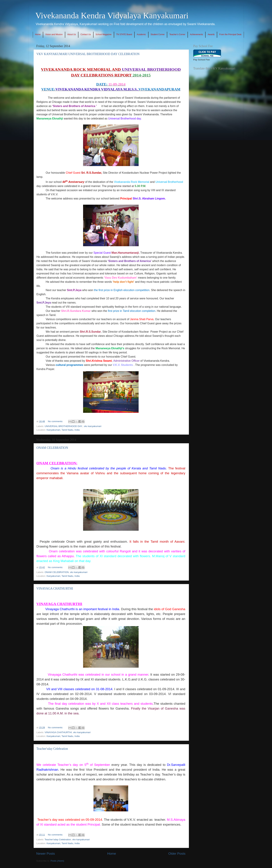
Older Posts (177, 854)
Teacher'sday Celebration (52, 749)
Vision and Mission (54, 34)
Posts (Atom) (57, 861)
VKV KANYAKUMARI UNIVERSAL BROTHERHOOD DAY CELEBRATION (88, 54)
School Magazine (104, 34)
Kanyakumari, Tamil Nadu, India (63, 430)
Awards (211, 34)
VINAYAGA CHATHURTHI (55, 589)
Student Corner (158, 34)
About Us (72, 34)
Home (38, 34)
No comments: (56, 421)
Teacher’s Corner (177, 34)
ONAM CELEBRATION (52, 448)
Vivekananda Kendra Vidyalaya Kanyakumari (112, 15)
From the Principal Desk (230, 34)
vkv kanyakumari (93, 426)
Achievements (196, 34)
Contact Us (86, 34)
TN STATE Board (124, 34)
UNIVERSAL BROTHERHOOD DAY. (64, 426)
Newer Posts (46, 854)
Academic (141, 34)
